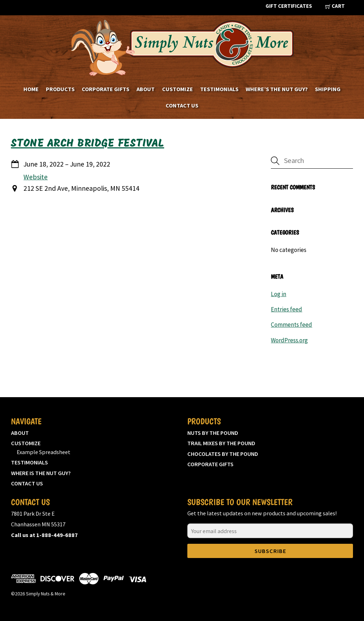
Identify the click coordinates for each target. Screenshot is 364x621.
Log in (279, 294)
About (146, 89)
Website (36, 177)
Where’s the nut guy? (277, 89)
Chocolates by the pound (223, 454)
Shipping (328, 89)
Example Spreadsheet (44, 452)
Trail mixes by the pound (221, 443)
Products (60, 89)
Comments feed (291, 325)
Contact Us (182, 105)
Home (31, 89)
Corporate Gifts (106, 89)
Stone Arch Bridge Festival (88, 144)
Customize (178, 89)
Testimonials (219, 89)
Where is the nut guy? (41, 473)
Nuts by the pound (213, 433)
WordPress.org (289, 340)
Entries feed (287, 309)
